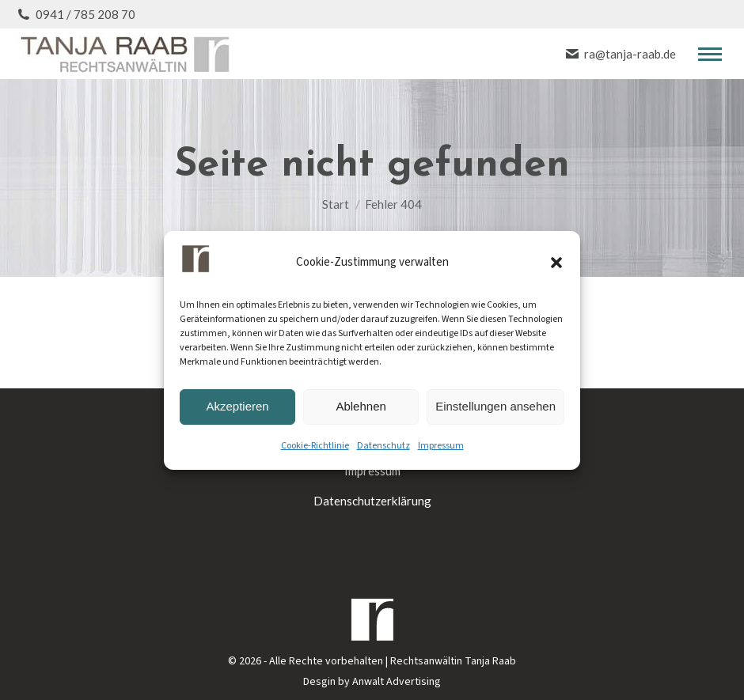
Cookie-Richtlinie (315, 446)
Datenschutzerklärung (372, 501)
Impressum (441, 446)
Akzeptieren (237, 406)
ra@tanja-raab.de (620, 54)
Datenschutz (383, 446)
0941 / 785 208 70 (76, 15)
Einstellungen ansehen (495, 406)
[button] (556, 263)
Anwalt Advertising (397, 682)
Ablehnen (361, 406)
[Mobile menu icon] (710, 54)
